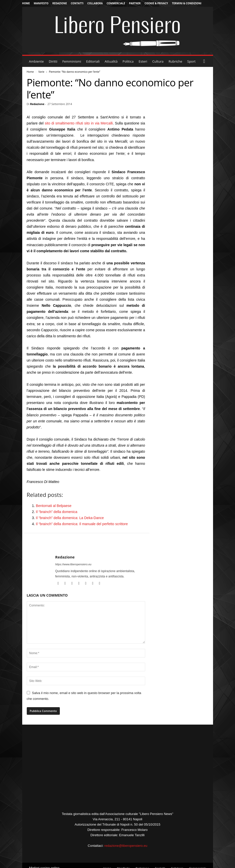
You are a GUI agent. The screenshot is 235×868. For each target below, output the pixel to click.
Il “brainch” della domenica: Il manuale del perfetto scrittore (82, 524)
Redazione (60, 3)
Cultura (158, 61)
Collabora (95, 3)
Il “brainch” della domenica (57, 512)
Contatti (77, 3)
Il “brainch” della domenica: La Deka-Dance (70, 518)
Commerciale (116, 3)
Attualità (111, 61)
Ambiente (36, 61)
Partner (135, 3)
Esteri (143, 61)
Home (26, 3)
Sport (191, 61)
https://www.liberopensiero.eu (73, 564)
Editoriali (93, 61)
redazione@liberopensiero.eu (126, 846)
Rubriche (175, 61)
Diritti (53, 61)
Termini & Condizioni (187, 3)
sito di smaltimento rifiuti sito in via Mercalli (79, 123)
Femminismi (72, 61)
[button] (205, 61)
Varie (41, 72)
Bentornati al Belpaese (54, 506)
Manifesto (41, 3)
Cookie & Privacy (156, 3)
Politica (128, 61)
